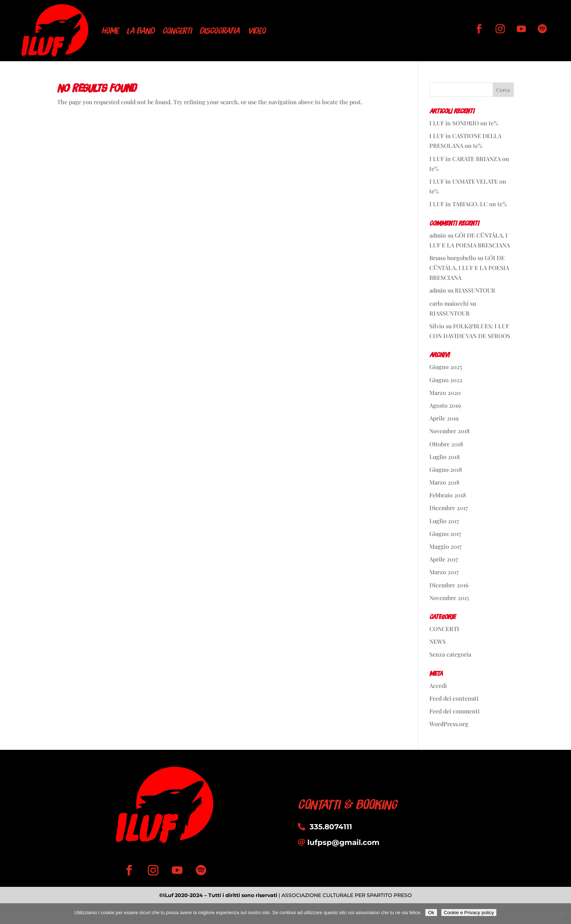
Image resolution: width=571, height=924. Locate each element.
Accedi (438, 686)
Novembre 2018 (450, 431)
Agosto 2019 (445, 405)
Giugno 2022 (446, 380)
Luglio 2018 (445, 457)
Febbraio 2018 (448, 495)
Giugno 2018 (446, 469)
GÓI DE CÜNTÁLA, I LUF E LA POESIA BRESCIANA (469, 268)
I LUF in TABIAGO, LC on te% (468, 204)
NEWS (438, 641)
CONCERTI (177, 30)
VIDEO (257, 30)
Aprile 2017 (444, 559)
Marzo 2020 (445, 393)
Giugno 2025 (446, 367)
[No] (562, 914)
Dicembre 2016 (449, 585)
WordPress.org (449, 724)
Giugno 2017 (445, 534)
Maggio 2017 (446, 546)
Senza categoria (450, 654)
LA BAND (141, 30)
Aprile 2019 (444, 418)
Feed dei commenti (454, 711)
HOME (110, 30)
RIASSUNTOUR (475, 290)
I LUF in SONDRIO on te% (464, 123)
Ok (431, 913)
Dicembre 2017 (449, 508)
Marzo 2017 (444, 572)
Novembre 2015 (449, 598)
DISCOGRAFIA (220, 30)
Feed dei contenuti (454, 698)
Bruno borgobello (453, 258)
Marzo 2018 (444, 482)
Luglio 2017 (444, 521)
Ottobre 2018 (446, 444)
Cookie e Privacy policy (469, 913)
